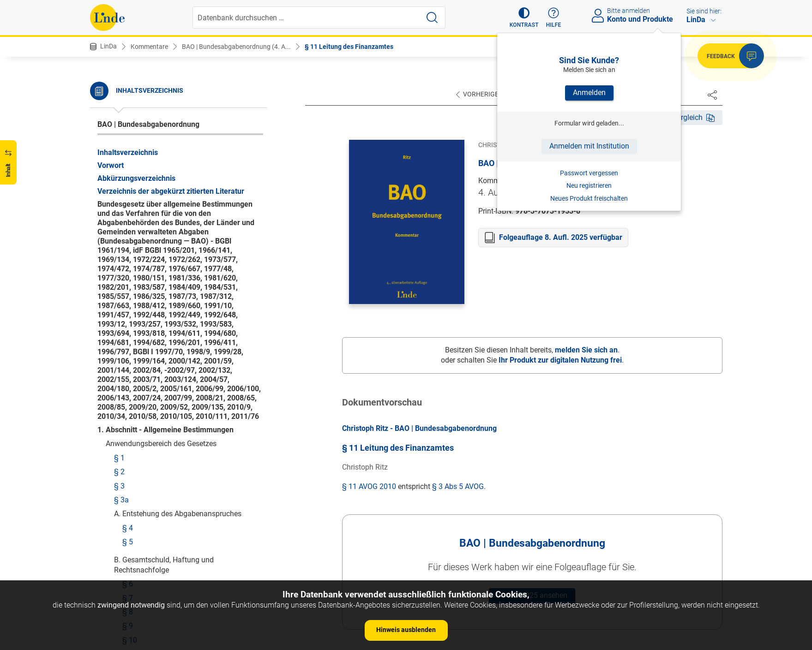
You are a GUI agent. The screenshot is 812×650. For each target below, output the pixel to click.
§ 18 (130, 302)
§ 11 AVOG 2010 (369, 486)
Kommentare (149, 47)
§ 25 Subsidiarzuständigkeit (168, 428)
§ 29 (121, 520)
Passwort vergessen (589, 173)
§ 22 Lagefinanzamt (155, 386)
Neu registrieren (589, 185)
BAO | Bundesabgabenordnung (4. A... (236, 47)
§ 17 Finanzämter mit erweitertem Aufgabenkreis (177, 283)
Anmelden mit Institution (589, 146)
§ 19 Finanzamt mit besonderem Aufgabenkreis (175, 321)
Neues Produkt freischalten (589, 198)
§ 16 (130, 264)
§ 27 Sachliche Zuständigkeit (162, 474)
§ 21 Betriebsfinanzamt (160, 372)
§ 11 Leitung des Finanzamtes (349, 47)
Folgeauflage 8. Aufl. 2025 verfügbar (561, 237)
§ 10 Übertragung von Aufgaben (166, 127)
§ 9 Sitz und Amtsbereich (155, 113)
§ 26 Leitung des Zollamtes (159, 460)
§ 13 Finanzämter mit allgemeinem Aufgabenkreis (179, 206)
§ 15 (130, 249)
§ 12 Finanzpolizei (144, 173)
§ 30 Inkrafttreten (134, 562)
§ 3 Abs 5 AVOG (458, 486)
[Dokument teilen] (712, 95)
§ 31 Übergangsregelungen (150, 575)
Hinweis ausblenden (406, 630)
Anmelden (589, 92)
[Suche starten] (432, 18)
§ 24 (130, 414)
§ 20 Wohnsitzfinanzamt (162, 358)
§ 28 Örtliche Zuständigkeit (158, 488)
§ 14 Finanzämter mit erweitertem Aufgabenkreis (177, 230)
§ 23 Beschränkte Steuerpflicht (172, 400)
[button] (524, 18)
